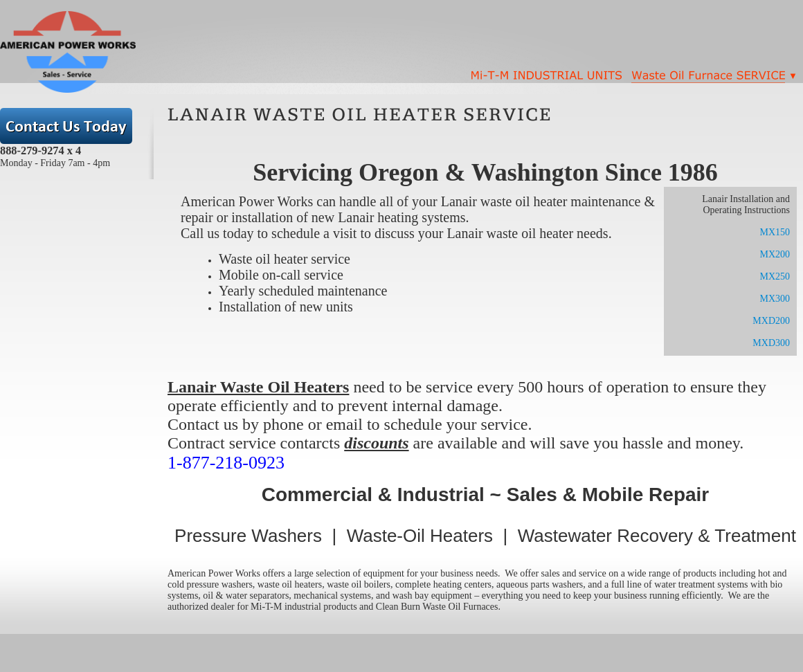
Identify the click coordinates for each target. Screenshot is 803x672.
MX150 (775, 232)
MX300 (775, 299)
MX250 (775, 276)
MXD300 (771, 343)
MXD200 (771, 321)
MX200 (775, 254)
